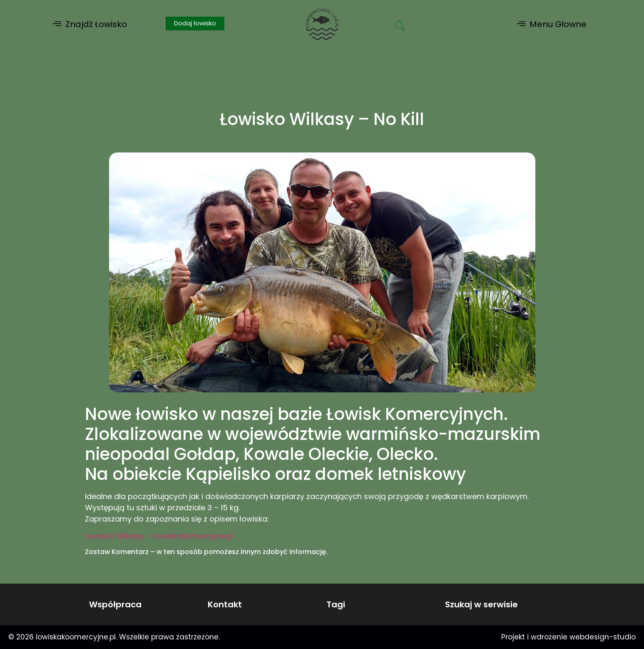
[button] (90, 24)
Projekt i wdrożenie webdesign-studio (568, 637)
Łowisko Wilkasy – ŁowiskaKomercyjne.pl (159, 536)
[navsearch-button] (400, 27)
